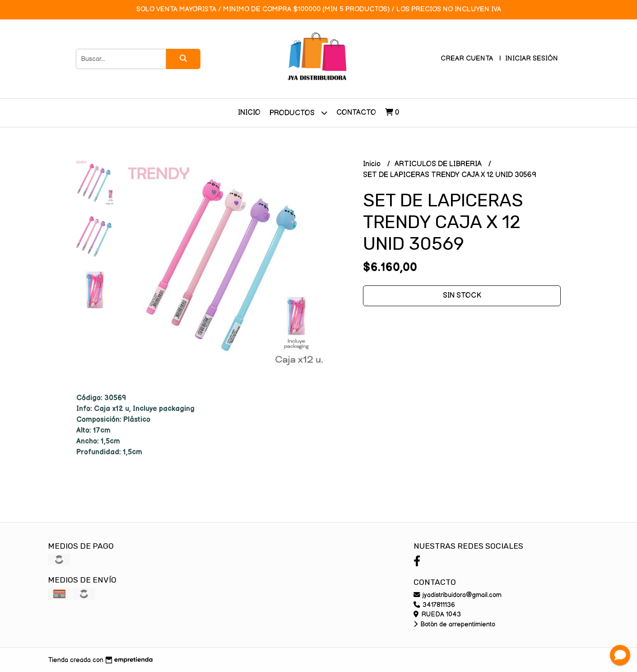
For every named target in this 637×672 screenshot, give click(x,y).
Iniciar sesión (532, 58)
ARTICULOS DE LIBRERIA (439, 164)
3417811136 (434, 605)
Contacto (356, 113)
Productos (298, 113)
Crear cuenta (467, 58)
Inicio (249, 113)
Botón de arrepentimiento (454, 624)
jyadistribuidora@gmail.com (458, 595)
